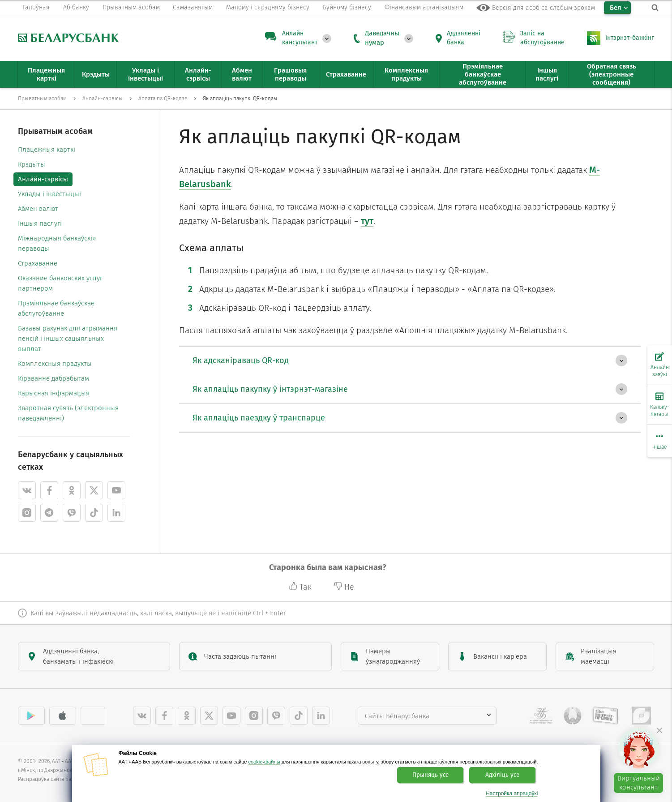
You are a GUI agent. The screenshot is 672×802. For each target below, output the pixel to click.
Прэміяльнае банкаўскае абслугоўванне (56, 308)
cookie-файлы (264, 762)
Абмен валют (38, 209)
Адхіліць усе (502, 775)
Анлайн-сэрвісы (43, 179)
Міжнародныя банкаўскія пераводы (57, 243)
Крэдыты (32, 164)
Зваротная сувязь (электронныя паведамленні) (68, 413)
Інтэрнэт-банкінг (630, 38)
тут (367, 221)
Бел (616, 8)
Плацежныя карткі (47, 150)
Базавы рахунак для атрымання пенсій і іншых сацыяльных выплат (68, 339)
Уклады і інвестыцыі (49, 194)
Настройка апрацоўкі (512, 794)
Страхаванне (38, 263)
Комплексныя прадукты (55, 364)
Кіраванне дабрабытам (54, 378)
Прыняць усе (430, 775)
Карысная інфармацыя (54, 393)
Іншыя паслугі (40, 223)
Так (302, 587)
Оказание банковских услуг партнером (60, 283)
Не (344, 587)
